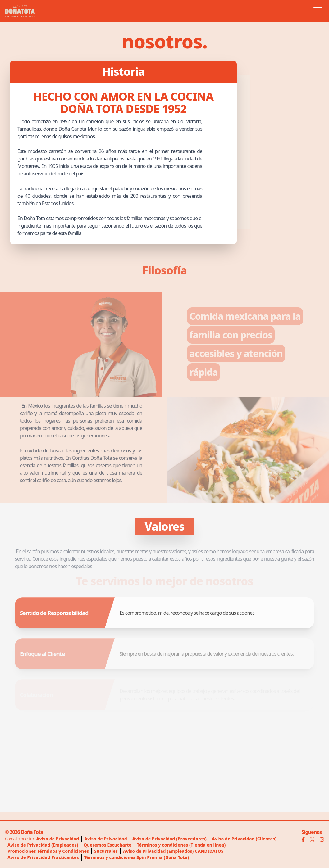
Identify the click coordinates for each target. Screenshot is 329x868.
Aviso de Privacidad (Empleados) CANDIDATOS (173, 851)
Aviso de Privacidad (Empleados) (43, 845)
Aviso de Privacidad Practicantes (43, 857)
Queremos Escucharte (108, 845)
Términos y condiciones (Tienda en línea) (181, 845)
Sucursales (106, 851)
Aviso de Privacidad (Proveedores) (169, 839)
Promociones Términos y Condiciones (48, 851)
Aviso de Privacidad (58, 839)
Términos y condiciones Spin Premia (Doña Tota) (137, 857)
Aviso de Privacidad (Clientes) (244, 839)
